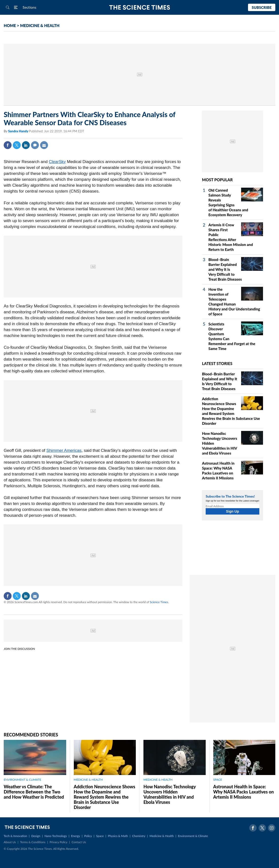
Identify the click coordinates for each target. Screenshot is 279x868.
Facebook (8, 145)
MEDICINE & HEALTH (40, 25)
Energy (76, 836)
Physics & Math (118, 836)
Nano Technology (56, 836)
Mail (44, 145)
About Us (10, 842)
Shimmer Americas (64, 450)
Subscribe (262, 7)
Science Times (159, 602)
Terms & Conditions (33, 842)
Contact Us (79, 842)
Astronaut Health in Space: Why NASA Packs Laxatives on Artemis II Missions (244, 792)
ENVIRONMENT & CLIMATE (22, 780)
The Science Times (140, 8)
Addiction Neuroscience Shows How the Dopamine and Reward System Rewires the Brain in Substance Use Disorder (105, 797)
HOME (10, 25)
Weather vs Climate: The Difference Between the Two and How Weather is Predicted (34, 792)
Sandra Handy (19, 131)
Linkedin (26, 145)
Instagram (272, 828)
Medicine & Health (162, 836)
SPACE (218, 780)
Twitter (17, 145)
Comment (35, 145)
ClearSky (57, 162)
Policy (88, 836)
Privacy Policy (59, 842)
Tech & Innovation (15, 836)
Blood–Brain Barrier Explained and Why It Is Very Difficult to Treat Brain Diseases (225, 269)
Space (100, 836)
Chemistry (139, 836)
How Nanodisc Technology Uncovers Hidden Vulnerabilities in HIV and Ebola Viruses (170, 794)
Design (36, 836)
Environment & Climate (193, 836)
